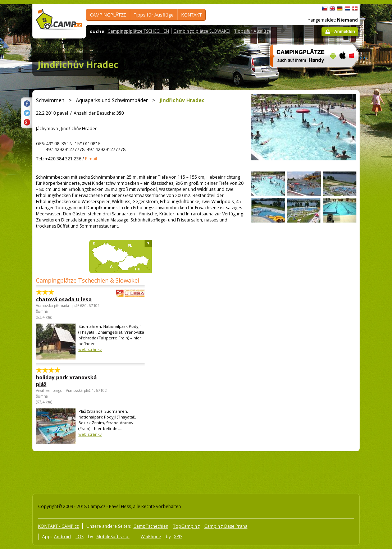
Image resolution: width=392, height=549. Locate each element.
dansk (355, 9)
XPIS (178, 537)
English (332, 9)
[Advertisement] (161, 471)
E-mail (91, 159)
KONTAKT (192, 15)
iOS (79, 537)
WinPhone (151, 537)
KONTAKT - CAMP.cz (58, 526)
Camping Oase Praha (226, 526)
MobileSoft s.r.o (113, 537)
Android (62, 537)
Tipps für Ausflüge (154, 15)
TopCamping (186, 526)
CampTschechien (151, 526)
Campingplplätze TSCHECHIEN (138, 31)
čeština (325, 9)
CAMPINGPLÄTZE (108, 15)
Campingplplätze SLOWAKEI (202, 31)
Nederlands (347, 9)
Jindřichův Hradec (78, 64)
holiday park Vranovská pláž (66, 381)
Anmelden (345, 32)
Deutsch (340, 9)
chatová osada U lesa (70, 299)
